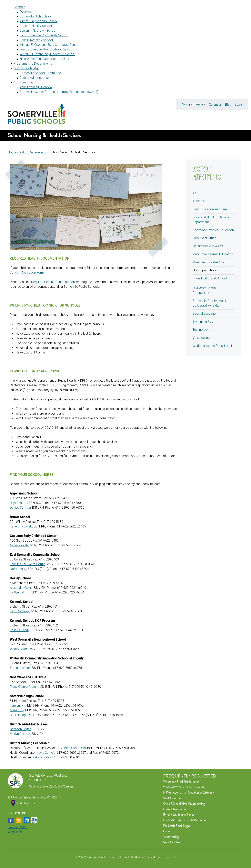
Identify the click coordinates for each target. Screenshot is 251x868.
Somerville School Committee (40, 73)
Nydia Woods (19, 545)
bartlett (171, 857)
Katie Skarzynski (21, 526)
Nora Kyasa (18, 569)
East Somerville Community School (44, 35)
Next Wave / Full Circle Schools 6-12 (45, 59)
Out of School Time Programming (184, 804)
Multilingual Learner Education (213, 254)
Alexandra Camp (21, 588)
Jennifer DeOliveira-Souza (27, 564)
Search (240, 104)
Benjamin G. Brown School (38, 31)
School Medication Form (27, 272)
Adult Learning (23, 82)
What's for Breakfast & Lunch (181, 782)
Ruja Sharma (19, 503)
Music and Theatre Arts (208, 262)
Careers (168, 831)
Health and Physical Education (213, 230)
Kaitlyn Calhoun (20, 592)
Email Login (183, 826)
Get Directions (26, 803)
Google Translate (194, 104)
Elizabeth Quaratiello (72, 748)
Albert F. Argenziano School (39, 21)
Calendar (215, 104)
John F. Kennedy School (36, 40)
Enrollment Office (204, 238)
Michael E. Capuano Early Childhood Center (49, 45)
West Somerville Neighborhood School (46, 49)
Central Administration (35, 78)
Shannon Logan (20, 729)
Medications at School (211, 278)
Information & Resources (191, 820)
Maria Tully (17, 710)
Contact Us (15, 832)
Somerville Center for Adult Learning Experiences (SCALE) (59, 92)
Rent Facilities (172, 842)
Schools (19, 7)
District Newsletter (175, 809)
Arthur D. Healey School (36, 26)
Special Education (205, 314)
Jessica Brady (20, 630)
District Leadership (26, 68)
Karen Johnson (20, 668)
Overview (26, 12)
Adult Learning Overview (36, 87)
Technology (201, 330)
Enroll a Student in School (179, 815)
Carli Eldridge (19, 715)
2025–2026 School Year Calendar (184, 787)
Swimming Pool (203, 322)
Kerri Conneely (20, 611)
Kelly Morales (42, 757)
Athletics (198, 201)
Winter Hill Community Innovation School (47, 54)
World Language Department (212, 346)
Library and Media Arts (208, 246)
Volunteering (201, 338)
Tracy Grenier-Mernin (24, 687)
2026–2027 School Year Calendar (193, 793)
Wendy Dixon (19, 649)
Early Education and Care (210, 209)
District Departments (33, 152)
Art (195, 193)
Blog (228, 104)
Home (12, 152)
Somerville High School (35, 16)
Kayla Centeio (46, 753)
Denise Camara (20, 508)
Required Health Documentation (53, 282)
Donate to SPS (17, 827)
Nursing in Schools (205, 270)
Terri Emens (18, 705)
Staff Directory (172, 798)
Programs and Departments (33, 64)
